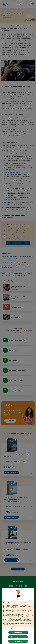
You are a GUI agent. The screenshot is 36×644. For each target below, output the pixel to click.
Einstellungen (23, 621)
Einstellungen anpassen (18, 637)
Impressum (22, 629)
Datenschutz (14, 629)
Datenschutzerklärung (16, 617)
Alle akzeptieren (18, 633)
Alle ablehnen (18, 641)
